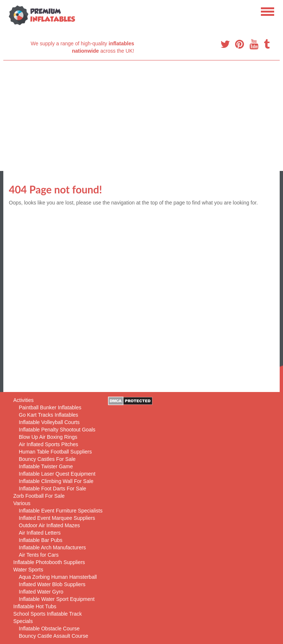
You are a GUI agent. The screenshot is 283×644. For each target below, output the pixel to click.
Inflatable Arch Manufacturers (52, 547)
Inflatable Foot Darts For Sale (53, 489)
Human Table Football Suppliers (55, 452)
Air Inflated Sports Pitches (48, 444)
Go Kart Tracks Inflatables (48, 415)
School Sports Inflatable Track (48, 614)
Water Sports (28, 570)
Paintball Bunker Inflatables (50, 407)
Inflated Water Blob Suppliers (52, 584)
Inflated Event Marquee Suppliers (57, 518)
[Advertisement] (141, 116)
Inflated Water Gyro (41, 592)
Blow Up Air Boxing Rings (48, 437)
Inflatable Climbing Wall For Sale (56, 481)
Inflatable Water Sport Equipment (57, 599)
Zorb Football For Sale (39, 496)
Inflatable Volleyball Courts (49, 422)
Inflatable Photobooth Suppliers (49, 562)
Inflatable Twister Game (46, 466)
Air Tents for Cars (39, 555)
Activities (23, 400)
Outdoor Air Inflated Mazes (49, 525)
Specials (23, 621)
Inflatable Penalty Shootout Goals (57, 430)
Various (22, 503)
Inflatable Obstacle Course (49, 629)
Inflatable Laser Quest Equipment (57, 474)
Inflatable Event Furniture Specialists (61, 511)
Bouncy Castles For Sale (47, 459)
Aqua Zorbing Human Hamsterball (58, 577)
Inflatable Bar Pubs (41, 540)
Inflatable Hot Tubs (35, 606)
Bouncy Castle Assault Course (53, 636)
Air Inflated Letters (40, 533)
